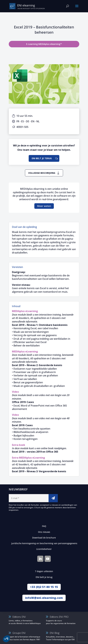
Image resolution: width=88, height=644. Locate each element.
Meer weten (44, 206)
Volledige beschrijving (42, 173)
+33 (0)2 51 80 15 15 (44, 587)
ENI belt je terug (42, 158)
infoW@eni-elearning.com (44, 598)
